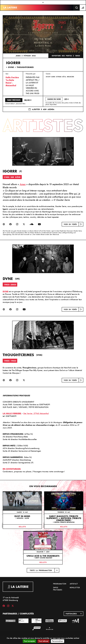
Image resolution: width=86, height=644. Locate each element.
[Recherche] (77, 8)
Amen (23, 184)
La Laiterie (10, 8)
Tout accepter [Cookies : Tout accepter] (29, 641)
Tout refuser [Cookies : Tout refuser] (44, 641)
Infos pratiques (58, 589)
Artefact (74, 584)
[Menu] (83, 8)
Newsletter (75, 587)
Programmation (60, 584)
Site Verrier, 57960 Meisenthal (36, 413)
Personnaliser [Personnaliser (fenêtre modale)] (58, 641)
